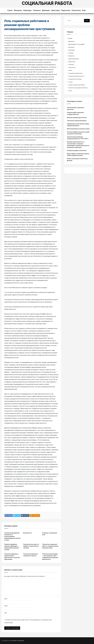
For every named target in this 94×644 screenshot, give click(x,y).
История (71, 53)
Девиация (46, 10)
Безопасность (28, 533)
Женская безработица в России (77, 118)
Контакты (21, 641)
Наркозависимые (74, 59)
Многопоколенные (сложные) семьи (78, 129)
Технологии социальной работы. (77, 121)
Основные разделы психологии (77, 150)
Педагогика (66, 10)
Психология (76, 10)
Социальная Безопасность (76, 76)
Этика (70, 91)
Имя (6, 599)
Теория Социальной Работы (77, 85)
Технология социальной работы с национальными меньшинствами (50, 546)
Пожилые (37, 10)
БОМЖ (70, 38)
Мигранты (71, 56)
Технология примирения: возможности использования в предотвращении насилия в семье (12, 536)
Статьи (70, 82)
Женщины (18, 10)
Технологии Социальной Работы (78, 88)
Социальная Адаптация (75, 73)
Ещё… (84, 10)
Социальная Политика (75, 79)
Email (6, 606)
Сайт (6, 613)
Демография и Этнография (76, 44)
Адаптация (55, 10)
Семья (10, 10)
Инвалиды (28, 10)
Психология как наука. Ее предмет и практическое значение (31, 546)
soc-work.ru (15, 641)
